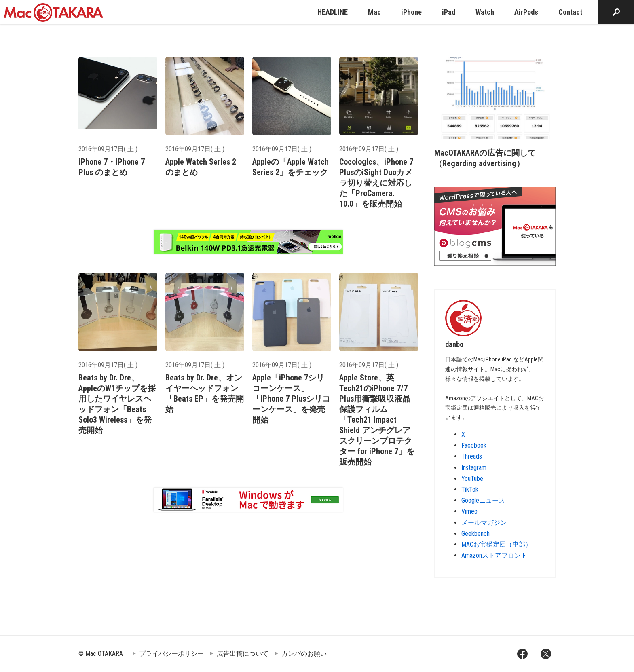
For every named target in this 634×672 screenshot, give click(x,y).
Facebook (474, 445)
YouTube (472, 479)
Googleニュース (483, 500)
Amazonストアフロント (494, 555)
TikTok (470, 489)
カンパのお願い (304, 654)
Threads (472, 456)
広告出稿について (243, 654)
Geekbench (475, 534)
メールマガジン (484, 523)
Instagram (474, 468)
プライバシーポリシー (171, 654)
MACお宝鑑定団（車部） (497, 544)
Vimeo (469, 511)
